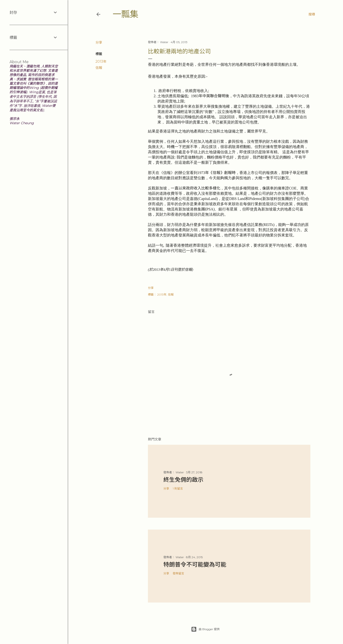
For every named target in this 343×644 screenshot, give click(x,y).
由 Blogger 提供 (205, 629)
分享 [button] (99, 42)
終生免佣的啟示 (183, 480)
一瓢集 (126, 14)
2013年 (101, 61)
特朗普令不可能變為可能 (195, 565)
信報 (99, 68)
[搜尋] (312, 14)
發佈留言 (178, 573)
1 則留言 (178, 488)
